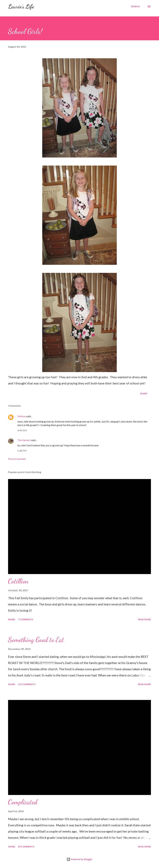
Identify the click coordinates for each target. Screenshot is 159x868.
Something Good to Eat (36, 640)
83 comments (26, 847)
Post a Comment (17, 459)
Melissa (22, 416)
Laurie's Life (21, 6)
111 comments (27, 684)
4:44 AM (22, 430)
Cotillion (18, 581)
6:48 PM (22, 451)
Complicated (23, 802)
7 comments (25, 619)
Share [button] (144, 394)
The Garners (24, 440)
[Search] (135, 7)
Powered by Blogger (79, 859)
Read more (144, 619)
